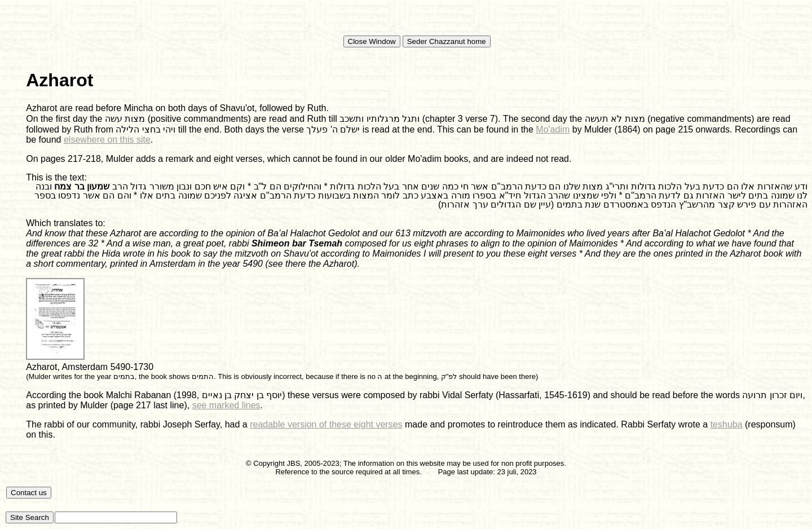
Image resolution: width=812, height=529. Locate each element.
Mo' (543, 129)
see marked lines (226, 405)
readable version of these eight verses (326, 424)
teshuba (727, 424)
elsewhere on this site (107, 140)
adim (560, 129)
